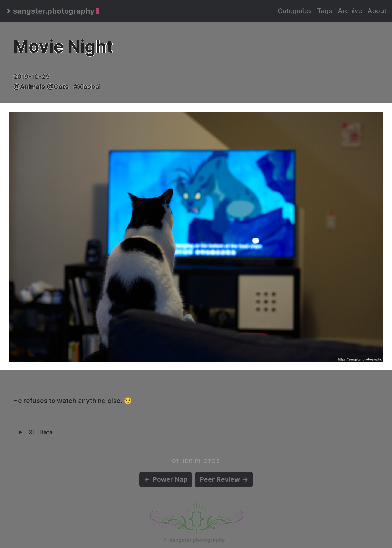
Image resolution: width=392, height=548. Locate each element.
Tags (325, 11)
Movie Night (63, 46)
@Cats (58, 87)
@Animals (29, 87)
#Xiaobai (87, 87)
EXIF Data (39, 432)
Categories (295, 11)
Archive (350, 11)
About (377, 11)
